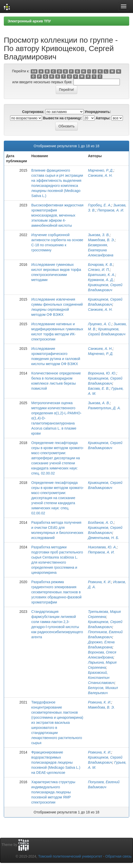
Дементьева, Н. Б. (103, 538)
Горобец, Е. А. (100, 205)
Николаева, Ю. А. (102, 547)
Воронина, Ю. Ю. (102, 373)
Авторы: (103, 118)
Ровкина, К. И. (100, 582)
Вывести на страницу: (63, 118)
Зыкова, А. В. (99, 403)
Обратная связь (118, 856)
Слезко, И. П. (99, 270)
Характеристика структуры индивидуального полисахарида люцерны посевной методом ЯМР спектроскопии (53, 792)
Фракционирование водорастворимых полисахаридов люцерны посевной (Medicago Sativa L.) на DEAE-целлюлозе (56, 762)
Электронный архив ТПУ (29, 21)
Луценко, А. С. (100, 324)
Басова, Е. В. (99, 388)
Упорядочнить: (98, 112)
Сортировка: (33, 112)
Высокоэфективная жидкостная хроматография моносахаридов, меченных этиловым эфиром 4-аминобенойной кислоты (58, 215)
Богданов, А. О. (101, 522)
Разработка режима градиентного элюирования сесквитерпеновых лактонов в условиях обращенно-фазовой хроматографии (56, 592)
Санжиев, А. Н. (100, 175)
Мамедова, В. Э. (101, 240)
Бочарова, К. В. (100, 265)
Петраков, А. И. (111, 210)
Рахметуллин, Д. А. (104, 408)
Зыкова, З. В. (99, 235)
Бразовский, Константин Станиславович (101, 678)
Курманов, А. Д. (101, 280)
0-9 (34, 71)
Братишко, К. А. (101, 275)
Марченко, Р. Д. (101, 170)
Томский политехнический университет (70, 856)
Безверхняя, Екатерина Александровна (101, 250)
